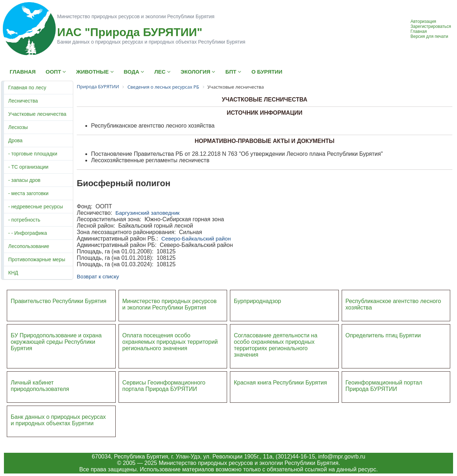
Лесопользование (29, 246)
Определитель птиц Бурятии (383, 335)
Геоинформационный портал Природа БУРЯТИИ (384, 386)
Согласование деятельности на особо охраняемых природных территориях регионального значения (276, 345)
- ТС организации (28, 167)
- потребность (24, 220)
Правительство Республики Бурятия (59, 301)
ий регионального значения (170, 345)
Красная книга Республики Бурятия (280, 383)
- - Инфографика (27, 233)
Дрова (15, 140)
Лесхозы (18, 127)
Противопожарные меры (37, 259)
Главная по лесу (27, 88)
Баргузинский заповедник (147, 213)
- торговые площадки (33, 154)
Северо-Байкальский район (196, 239)
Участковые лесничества (37, 114)
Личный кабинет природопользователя (40, 386)
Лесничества (23, 101)
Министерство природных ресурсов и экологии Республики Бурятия (170, 304)
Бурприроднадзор (257, 301)
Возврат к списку (98, 276)
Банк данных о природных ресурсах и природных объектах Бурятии (58, 420)
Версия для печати (429, 36)
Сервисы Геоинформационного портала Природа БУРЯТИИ (164, 386)
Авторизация (423, 21)
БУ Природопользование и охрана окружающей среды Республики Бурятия (56, 342)
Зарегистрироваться (431, 26)
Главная (419, 31)
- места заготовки (28, 193)
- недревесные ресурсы (36, 207)
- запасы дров (24, 180)
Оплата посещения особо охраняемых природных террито (165, 339)
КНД (13, 273)
